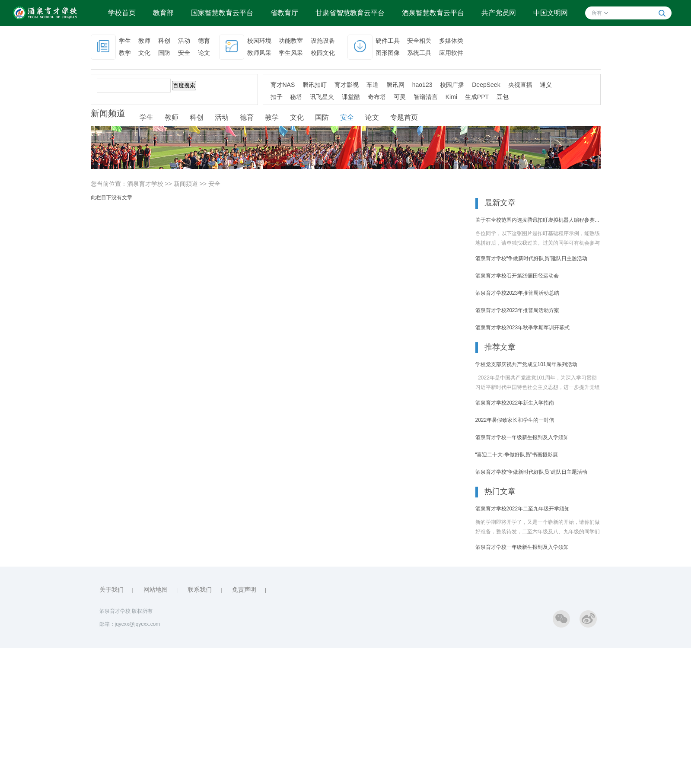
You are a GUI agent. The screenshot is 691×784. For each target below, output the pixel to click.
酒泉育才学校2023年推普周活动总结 (517, 293)
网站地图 (156, 590)
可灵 (400, 97)
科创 (164, 41)
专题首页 (404, 117)
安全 (184, 53)
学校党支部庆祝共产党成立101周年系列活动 (526, 364)
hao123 (422, 85)
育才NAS (283, 85)
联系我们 (200, 590)
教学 (125, 53)
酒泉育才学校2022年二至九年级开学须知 (523, 509)
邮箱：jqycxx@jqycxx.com (130, 624)
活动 (184, 41)
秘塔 (296, 97)
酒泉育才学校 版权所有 (126, 611)
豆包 (503, 97)
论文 (204, 53)
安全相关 (419, 41)
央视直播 (520, 85)
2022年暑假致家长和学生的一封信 (515, 420)
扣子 (277, 97)
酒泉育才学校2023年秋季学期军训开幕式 (523, 328)
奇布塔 (377, 97)
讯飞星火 (322, 97)
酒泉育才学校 (145, 184)
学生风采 (291, 53)
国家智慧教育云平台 (222, 13)
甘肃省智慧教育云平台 (350, 13)
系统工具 (419, 53)
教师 (144, 41)
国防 (164, 53)
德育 (204, 41)
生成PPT (477, 97)
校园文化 (323, 53)
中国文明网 (551, 13)
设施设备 (323, 41)
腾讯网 (395, 85)
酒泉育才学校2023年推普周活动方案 (517, 310)
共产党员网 (499, 13)
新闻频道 (186, 184)
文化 (144, 53)
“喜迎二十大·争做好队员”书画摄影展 (517, 455)
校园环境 (259, 41)
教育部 (163, 13)
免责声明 (244, 590)
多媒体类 (451, 41)
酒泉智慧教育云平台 (433, 13)
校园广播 (452, 85)
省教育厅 (284, 13)
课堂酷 (351, 97)
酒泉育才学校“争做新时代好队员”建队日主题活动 (532, 258)
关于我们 (111, 590)
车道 (373, 85)
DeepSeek (486, 85)
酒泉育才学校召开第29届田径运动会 (517, 276)
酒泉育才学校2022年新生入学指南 (515, 403)
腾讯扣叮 (315, 85)
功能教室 (291, 41)
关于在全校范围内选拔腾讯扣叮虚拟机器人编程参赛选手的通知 (538, 220)
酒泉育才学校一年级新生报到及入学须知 (522, 437)
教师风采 (259, 53)
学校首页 (122, 13)
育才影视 (347, 85)
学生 (125, 41)
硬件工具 (388, 41)
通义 (546, 85)
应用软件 (451, 53)
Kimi (451, 97)
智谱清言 (426, 97)
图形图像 (388, 53)
